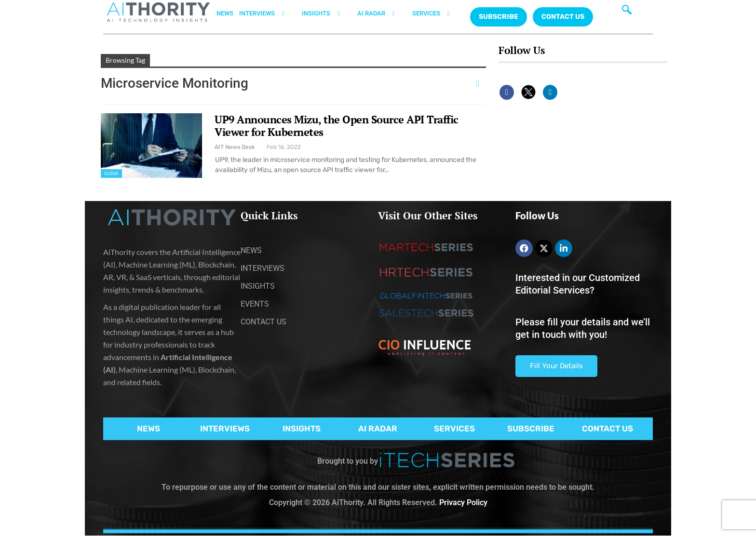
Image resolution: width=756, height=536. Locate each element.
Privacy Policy (463, 502)
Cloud (111, 174)
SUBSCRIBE (531, 429)
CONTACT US (563, 17)
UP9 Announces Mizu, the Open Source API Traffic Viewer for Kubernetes (337, 126)
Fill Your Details (556, 366)
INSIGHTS (327, 13)
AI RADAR (382, 13)
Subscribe (499, 17)
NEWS (225, 13)
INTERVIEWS (268, 13)
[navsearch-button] (627, 12)
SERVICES (437, 13)
